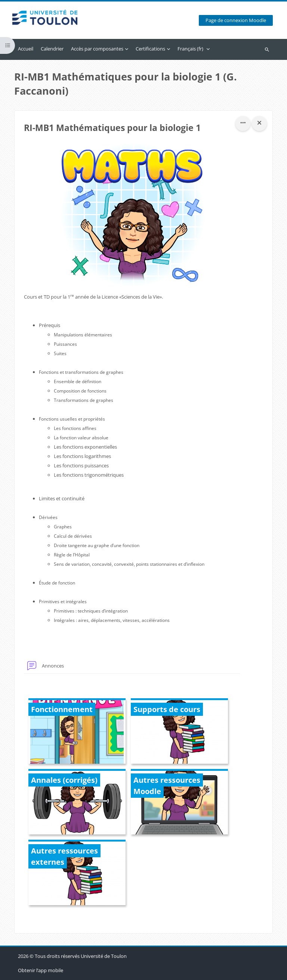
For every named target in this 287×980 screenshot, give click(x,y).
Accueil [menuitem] (26, 49)
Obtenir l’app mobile (41, 970)
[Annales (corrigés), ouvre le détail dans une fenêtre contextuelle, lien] (77, 803)
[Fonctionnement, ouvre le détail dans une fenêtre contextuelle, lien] (77, 732)
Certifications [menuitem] (150, 49)
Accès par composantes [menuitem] (97, 49)
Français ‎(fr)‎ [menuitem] (190, 49)
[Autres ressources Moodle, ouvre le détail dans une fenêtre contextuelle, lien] (179, 803)
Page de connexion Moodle (236, 20)
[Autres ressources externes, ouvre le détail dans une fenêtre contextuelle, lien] (77, 873)
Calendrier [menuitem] (52, 49)
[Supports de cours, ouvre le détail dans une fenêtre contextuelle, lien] (179, 732)
